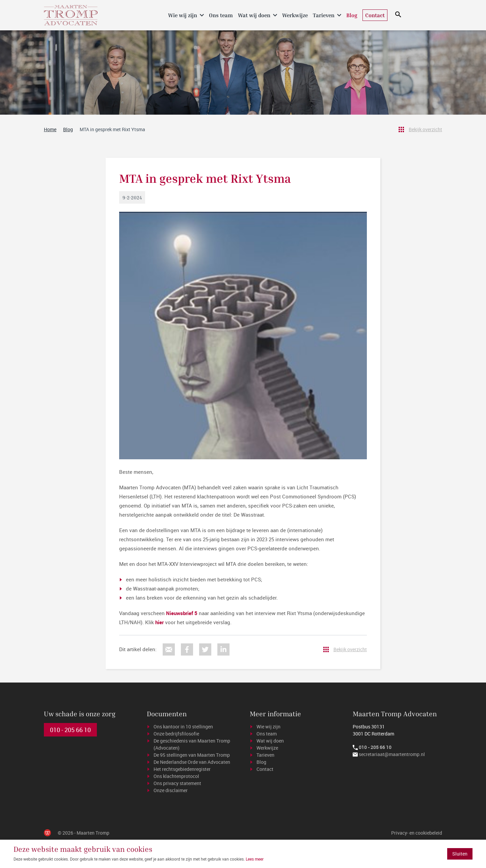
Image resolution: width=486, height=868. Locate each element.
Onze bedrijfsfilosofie (176, 734)
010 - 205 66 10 (70, 730)
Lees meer (255, 859)
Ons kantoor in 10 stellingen (183, 727)
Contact (375, 15)
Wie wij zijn (183, 15)
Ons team (221, 15)
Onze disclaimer (171, 790)
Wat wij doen (254, 15)
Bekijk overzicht (425, 129)
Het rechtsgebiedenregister (182, 769)
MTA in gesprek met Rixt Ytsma (112, 129)
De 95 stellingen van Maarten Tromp (192, 755)
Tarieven (324, 15)
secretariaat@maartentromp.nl (392, 754)
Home (160, 15)
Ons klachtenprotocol (176, 776)
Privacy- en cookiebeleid (417, 833)
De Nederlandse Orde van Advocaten (192, 762)
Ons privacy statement (177, 783)
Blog (352, 15)
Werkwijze (295, 15)
